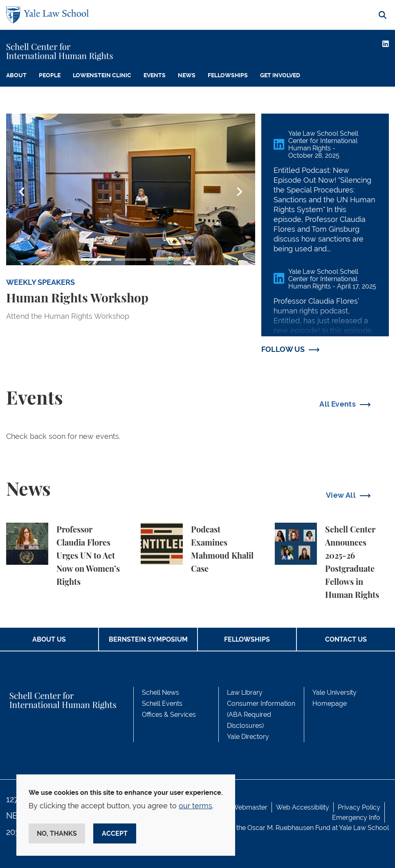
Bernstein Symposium (148, 639)
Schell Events (162, 704)
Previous (22, 192)
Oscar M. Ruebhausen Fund (289, 828)
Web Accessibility (303, 807)
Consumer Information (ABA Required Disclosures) (261, 715)
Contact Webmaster (237, 807)
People (50, 75)
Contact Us (346, 639)
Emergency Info (356, 818)
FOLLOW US (283, 349)
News (187, 75)
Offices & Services (169, 715)
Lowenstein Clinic (102, 75)
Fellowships (228, 75)
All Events (338, 404)
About (16, 75)
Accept (115, 833)
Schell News (160, 692)
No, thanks (57, 833)
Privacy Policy (359, 807)
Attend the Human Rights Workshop (68, 316)
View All (341, 495)
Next (239, 192)
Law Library (245, 692)
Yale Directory (248, 737)
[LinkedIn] (386, 44)
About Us (49, 639)
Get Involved (280, 75)
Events (155, 75)
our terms (195, 806)
